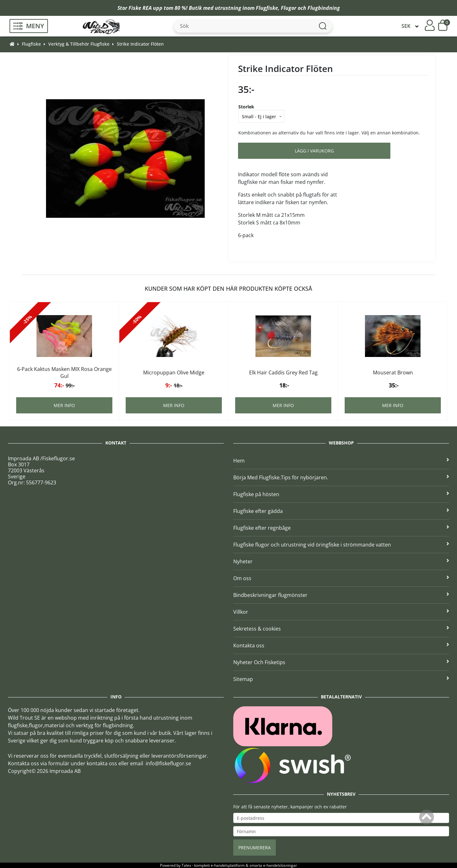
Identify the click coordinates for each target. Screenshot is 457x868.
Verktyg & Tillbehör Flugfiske (79, 44)
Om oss (341, 578)
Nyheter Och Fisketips (341, 662)
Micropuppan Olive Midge (174, 372)
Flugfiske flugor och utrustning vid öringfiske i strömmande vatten (341, 545)
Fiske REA (140, 8)
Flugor (289, 8)
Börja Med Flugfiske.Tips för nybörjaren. (341, 477)
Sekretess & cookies (341, 629)
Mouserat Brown (393, 372)
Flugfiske (267, 8)
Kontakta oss (341, 645)
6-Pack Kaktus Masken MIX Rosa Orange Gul (64, 372)
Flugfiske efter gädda (341, 511)
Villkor (341, 612)
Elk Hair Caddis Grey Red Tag (283, 372)
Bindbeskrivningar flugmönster (341, 595)
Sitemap (341, 679)
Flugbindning (324, 8)
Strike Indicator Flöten (140, 44)
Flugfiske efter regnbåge (341, 528)
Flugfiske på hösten (341, 494)
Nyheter (341, 561)
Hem (341, 461)
